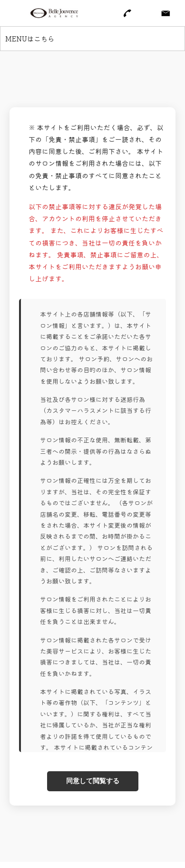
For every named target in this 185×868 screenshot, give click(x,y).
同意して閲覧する (93, 781)
